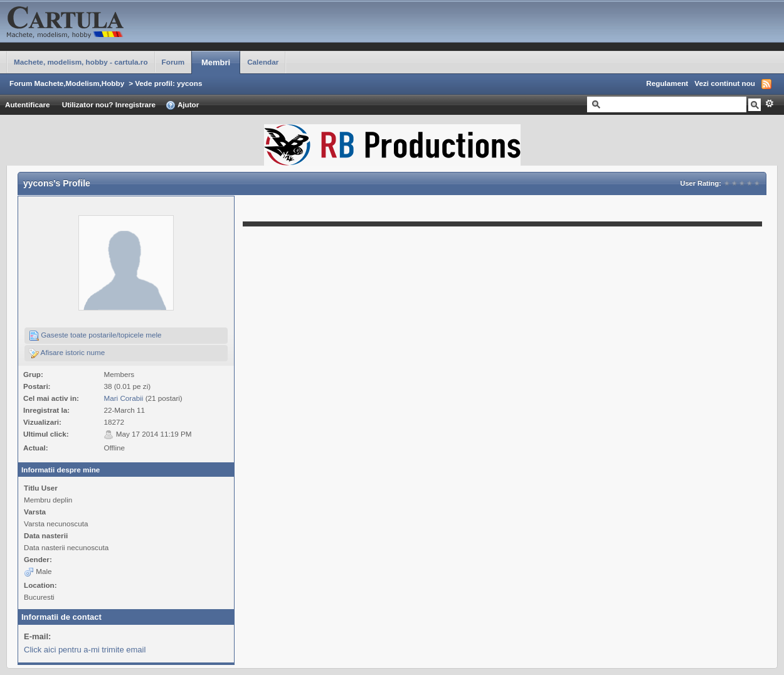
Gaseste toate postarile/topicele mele (95, 336)
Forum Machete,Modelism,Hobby (67, 83)
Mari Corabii (123, 398)
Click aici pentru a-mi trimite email (85, 650)
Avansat (769, 104)
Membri (216, 62)
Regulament (667, 83)
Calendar (263, 62)
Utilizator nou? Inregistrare (109, 104)
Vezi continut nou (725, 83)
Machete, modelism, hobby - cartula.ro (81, 62)
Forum (173, 62)
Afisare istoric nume (67, 353)
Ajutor (182, 105)
